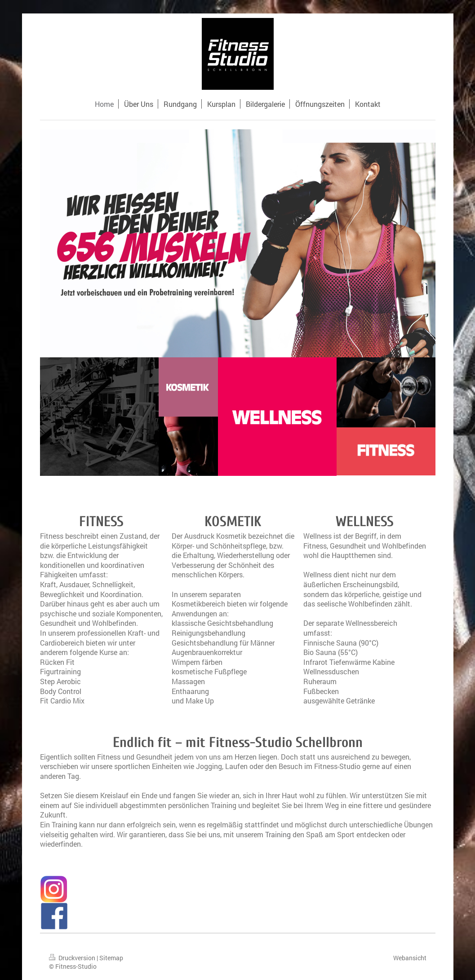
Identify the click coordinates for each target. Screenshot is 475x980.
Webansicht (410, 958)
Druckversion (73, 958)
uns (214, 834)
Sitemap (111, 958)
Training (278, 834)
